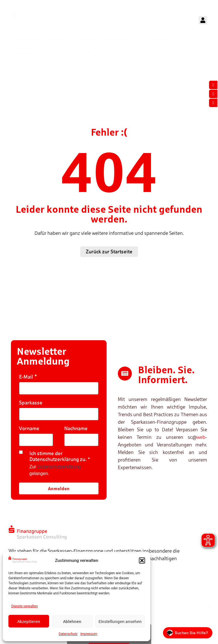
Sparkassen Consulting (38, 53)
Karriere (80, 53)
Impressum (89, 634)
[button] (142, 560)
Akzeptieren (29, 621)
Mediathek (161, 39)
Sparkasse (31, 403)
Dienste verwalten (25, 606)
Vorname (29, 428)
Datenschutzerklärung (59, 467)
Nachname (76, 428)
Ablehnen (72, 621)
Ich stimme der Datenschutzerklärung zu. (58, 456)
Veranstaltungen (122, 39)
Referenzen (86, 39)
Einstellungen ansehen (120, 621)
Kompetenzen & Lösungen (41, 39)
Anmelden (59, 488)
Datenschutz (68, 634)
